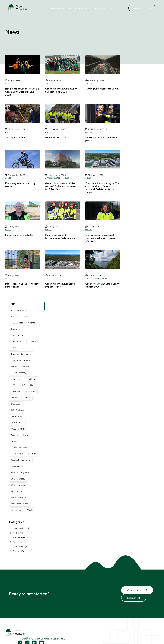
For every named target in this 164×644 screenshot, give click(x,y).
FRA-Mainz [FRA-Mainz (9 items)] (28, 366)
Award (16, 542)
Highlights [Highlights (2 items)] (32, 379)
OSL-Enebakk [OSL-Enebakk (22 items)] (17, 410)
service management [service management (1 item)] (21, 460)
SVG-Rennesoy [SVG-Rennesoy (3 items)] (18, 479)
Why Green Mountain (78, 8)
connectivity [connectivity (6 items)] (17, 335)
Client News (18, 547)
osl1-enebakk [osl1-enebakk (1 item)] (17, 423)
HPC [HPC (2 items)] (13, 385)
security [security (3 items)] (32, 454)
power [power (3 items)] (26, 435)
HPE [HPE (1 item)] (23, 385)
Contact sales (135, 590)
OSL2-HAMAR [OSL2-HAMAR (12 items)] (18, 429)
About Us (99, 8)
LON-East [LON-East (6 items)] (16, 391)
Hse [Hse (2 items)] (32, 385)
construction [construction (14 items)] (17, 342)
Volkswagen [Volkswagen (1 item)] (16, 510)
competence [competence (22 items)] (17, 329)
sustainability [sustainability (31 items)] (17, 466)
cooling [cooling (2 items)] (32, 342)
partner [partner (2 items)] (14, 435)
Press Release (53, 178)
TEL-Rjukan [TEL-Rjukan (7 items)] (16, 491)
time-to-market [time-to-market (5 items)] (19, 498)
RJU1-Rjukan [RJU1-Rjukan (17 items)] (17, 454)
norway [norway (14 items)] (27, 398)
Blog (9, 84)
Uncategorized (19, 528)
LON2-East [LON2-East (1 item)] (30, 391)
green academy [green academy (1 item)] (19, 373)
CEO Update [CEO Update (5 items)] (17, 323)
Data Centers (56, 8)
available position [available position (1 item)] (19, 310)
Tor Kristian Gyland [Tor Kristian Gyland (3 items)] (20, 504)
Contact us (139, 8)
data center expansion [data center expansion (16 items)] (22, 360)
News (112, 8)
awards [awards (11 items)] (14, 317)
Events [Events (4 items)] (14, 366)
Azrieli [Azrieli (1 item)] (26, 317)
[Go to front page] (18, 8)
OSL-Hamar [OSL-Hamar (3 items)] (16, 416)
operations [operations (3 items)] (16, 404)
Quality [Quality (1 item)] (14, 441)
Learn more (134, 598)
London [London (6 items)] (15, 398)
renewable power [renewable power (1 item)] (19, 448)
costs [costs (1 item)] (14, 348)
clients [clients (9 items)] (32, 323)
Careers (16, 551)
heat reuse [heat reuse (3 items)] (16, 379)
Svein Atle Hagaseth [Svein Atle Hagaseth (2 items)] (20, 473)
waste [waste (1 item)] (30, 510)
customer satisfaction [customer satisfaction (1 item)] (21, 354)
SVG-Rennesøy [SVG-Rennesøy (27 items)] (18, 485)
